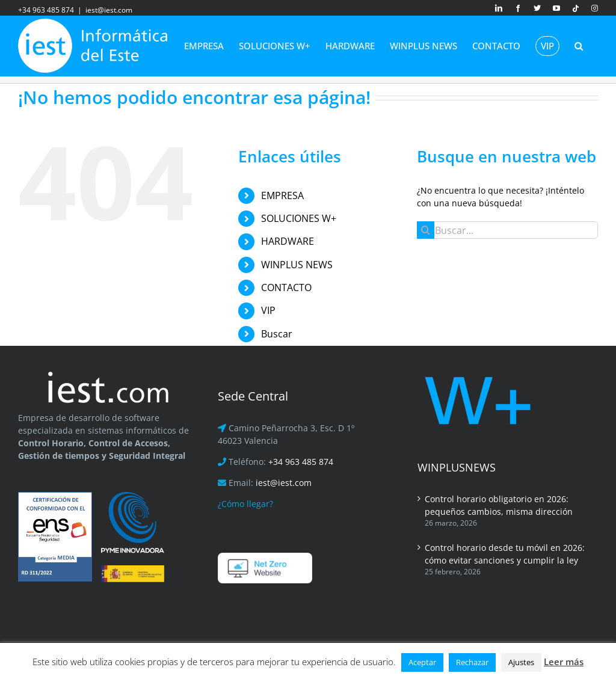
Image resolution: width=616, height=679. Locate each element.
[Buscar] (426, 230)
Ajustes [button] (521, 662)
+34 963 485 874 (301, 462)
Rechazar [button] (472, 662)
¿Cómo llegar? (245, 504)
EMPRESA (282, 195)
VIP (268, 310)
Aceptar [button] (422, 662)
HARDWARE (288, 241)
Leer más (564, 662)
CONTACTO (286, 287)
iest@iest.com (109, 10)
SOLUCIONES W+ (299, 218)
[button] (579, 46)
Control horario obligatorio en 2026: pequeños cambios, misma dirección (499, 505)
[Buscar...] (507, 230)
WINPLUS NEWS (297, 265)
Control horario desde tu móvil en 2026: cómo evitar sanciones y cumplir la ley (505, 554)
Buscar (277, 334)
